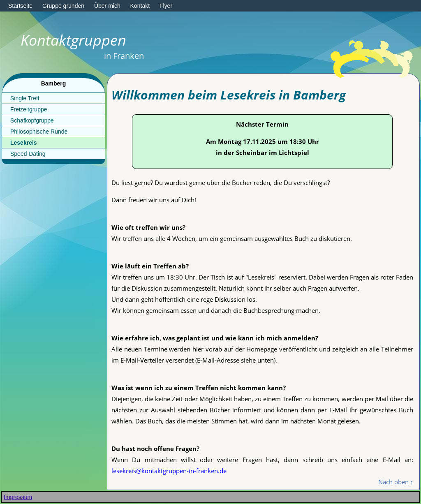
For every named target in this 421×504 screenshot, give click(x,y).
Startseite (20, 6)
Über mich (107, 6)
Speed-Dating (28, 154)
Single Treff (25, 98)
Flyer (166, 6)
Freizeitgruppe (29, 109)
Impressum (18, 497)
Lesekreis (24, 143)
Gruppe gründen (63, 6)
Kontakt (140, 6)
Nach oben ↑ (396, 482)
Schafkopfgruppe (32, 120)
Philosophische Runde (39, 132)
